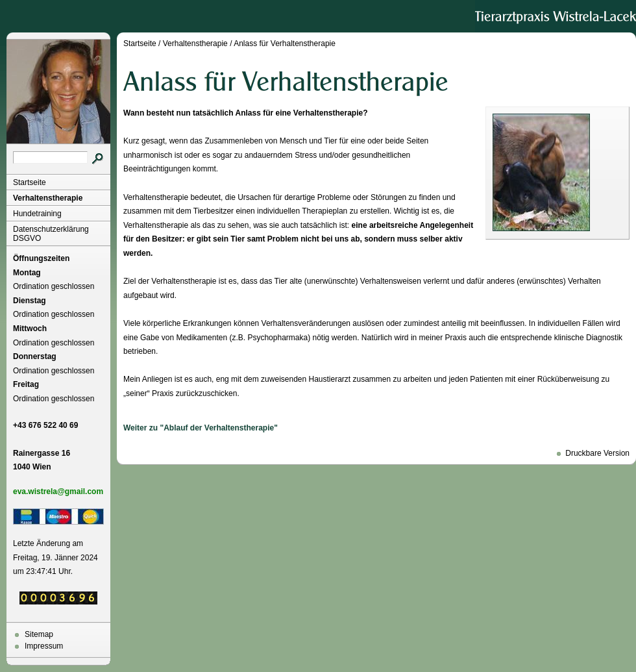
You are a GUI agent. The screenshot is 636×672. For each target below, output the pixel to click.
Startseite (30, 182)
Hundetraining (37, 214)
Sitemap (39, 634)
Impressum (44, 646)
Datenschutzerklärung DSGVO (51, 234)
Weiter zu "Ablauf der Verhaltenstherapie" (201, 428)
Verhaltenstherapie (48, 198)
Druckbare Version (597, 453)
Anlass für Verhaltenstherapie (285, 44)
